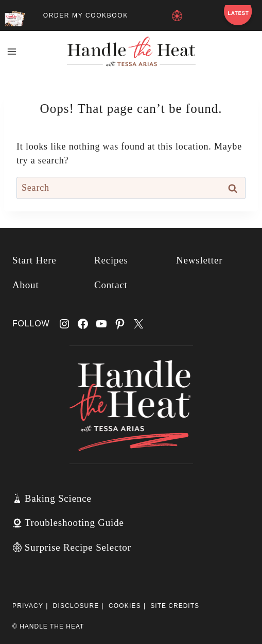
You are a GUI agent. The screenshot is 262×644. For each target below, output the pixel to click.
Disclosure (76, 606)
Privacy (28, 606)
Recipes (111, 260)
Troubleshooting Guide (74, 523)
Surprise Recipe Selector (78, 547)
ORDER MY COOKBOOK (86, 15)
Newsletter (199, 260)
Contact (111, 285)
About (26, 285)
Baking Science (58, 498)
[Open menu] (12, 51)
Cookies (125, 606)
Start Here (34, 260)
